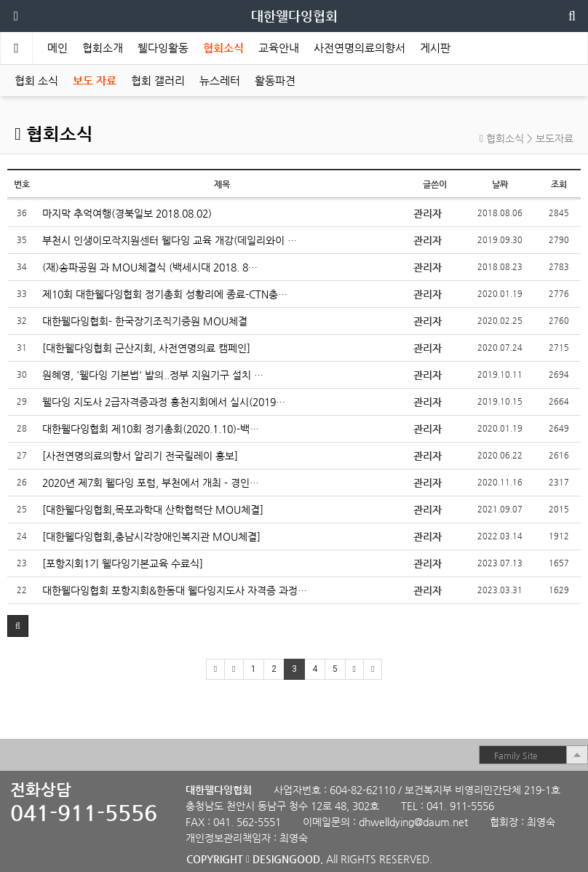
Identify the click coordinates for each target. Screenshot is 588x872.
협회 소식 (36, 80)
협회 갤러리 (158, 80)
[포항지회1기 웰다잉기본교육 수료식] (123, 563)
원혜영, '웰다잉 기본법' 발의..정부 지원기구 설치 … (153, 375)
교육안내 (279, 48)
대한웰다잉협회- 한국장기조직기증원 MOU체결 (145, 321)
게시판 (435, 48)
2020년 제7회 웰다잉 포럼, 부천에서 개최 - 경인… (151, 483)
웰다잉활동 (163, 48)
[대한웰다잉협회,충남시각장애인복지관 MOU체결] (151, 536)
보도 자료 (95, 80)
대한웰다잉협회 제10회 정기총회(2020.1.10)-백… (151, 429)
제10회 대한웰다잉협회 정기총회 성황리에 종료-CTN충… (165, 294)
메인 (57, 48)
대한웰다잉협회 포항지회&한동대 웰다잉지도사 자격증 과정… (175, 590)
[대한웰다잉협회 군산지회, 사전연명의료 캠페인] (146, 348)
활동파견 (275, 80)
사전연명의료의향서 (359, 48)
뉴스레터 (220, 80)
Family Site (516, 756)
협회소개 (103, 48)
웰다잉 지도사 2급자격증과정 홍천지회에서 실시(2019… (164, 402)
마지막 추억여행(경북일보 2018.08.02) (127, 213)
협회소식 (223, 48)
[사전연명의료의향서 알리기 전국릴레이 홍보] (140, 456)
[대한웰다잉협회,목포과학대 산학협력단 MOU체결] (153, 510)
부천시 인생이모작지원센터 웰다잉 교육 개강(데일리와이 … (170, 240)
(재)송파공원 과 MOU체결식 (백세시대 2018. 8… (150, 267)
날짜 (500, 184)
